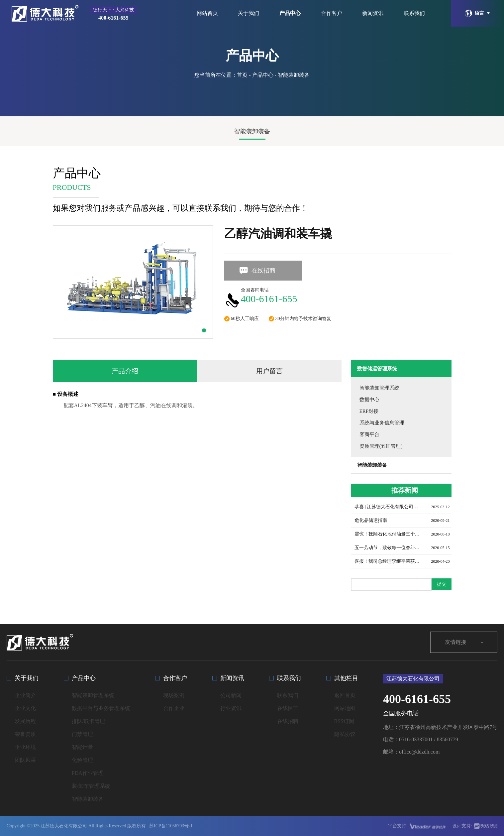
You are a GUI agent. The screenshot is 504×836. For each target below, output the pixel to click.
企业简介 (25, 695)
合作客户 (332, 13)
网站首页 (207, 13)
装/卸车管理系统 (91, 786)
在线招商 (257, 271)
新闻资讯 (373, 13)
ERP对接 (369, 411)
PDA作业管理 (88, 773)
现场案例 (174, 695)
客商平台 (369, 434)
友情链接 (464, 642)
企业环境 (25, 747)
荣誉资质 (25, 734)
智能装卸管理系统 (379, 388)
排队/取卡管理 (88, 721)
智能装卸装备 (252, 131)
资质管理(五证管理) (381, 446)
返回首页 (345, 695)
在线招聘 (288, 721)
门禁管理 (82, 734)
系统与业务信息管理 (382, 423)
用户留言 (269, 371)
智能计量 (82, 747)
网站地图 (345, 708)
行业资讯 (231, 708)
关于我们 (249, 13)
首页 (242, 75)
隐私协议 (345, 734)
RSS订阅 (344, 721)
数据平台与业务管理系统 (101, 708)
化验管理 (82, 760)
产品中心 (290, 13)
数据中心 (369, 400)
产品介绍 (125, 371)
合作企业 (174, 708)
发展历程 (25, 721)
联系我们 (414, 13)
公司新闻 (231, 695)
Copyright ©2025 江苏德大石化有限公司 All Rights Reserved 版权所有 (76, 826)
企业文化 (25, 708)
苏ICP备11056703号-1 (171, 826)
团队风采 (25, 760)
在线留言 (288, 708)
